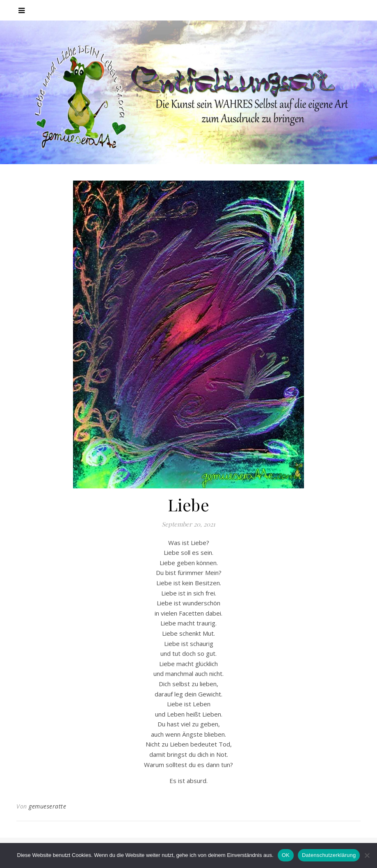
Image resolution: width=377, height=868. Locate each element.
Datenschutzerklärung (329, 855)
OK (286, 855)
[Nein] (367, 855)
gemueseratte (47, 806)
